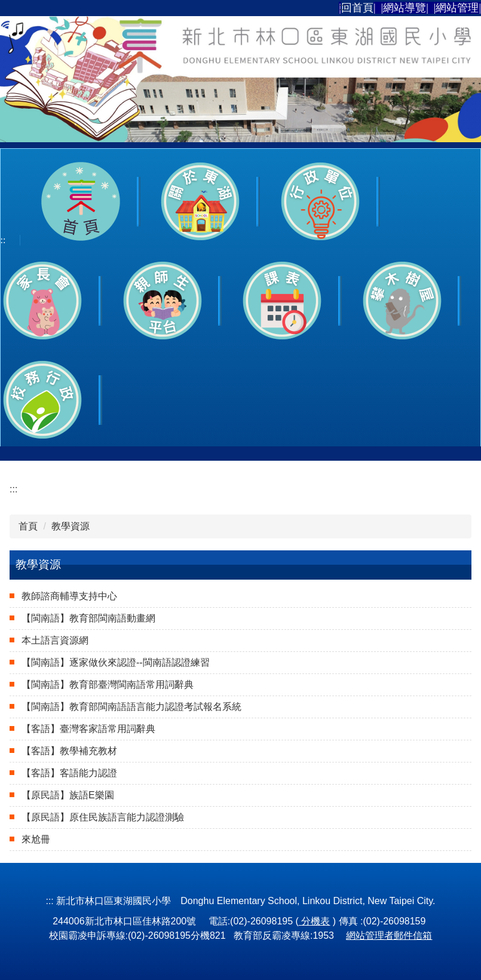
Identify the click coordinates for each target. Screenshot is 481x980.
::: (343, 7)
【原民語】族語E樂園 (68, 795)
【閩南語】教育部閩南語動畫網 (88, 618)
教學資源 (71, 526)
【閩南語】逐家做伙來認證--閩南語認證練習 (116, 662)
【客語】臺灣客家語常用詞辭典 (88, 729)
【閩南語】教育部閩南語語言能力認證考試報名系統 (131, 707)
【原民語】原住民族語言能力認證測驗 (103, 817)
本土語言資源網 (55, 640)
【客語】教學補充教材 (69, 751)
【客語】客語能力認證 (69, 773)
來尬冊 (36, 839)
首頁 (28, 526)
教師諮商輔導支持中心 (69, 596)
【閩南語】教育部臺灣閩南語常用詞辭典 (108, 685)
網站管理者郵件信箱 (389, 935)
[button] (200, 201)
